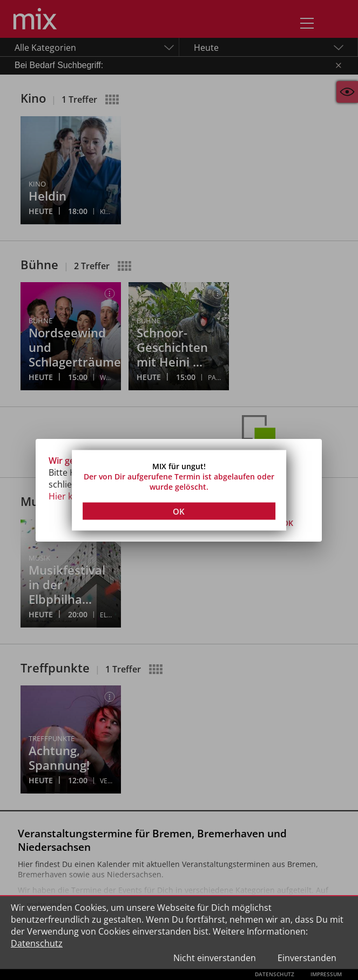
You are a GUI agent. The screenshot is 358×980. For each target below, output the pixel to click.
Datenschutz (37, 943)
